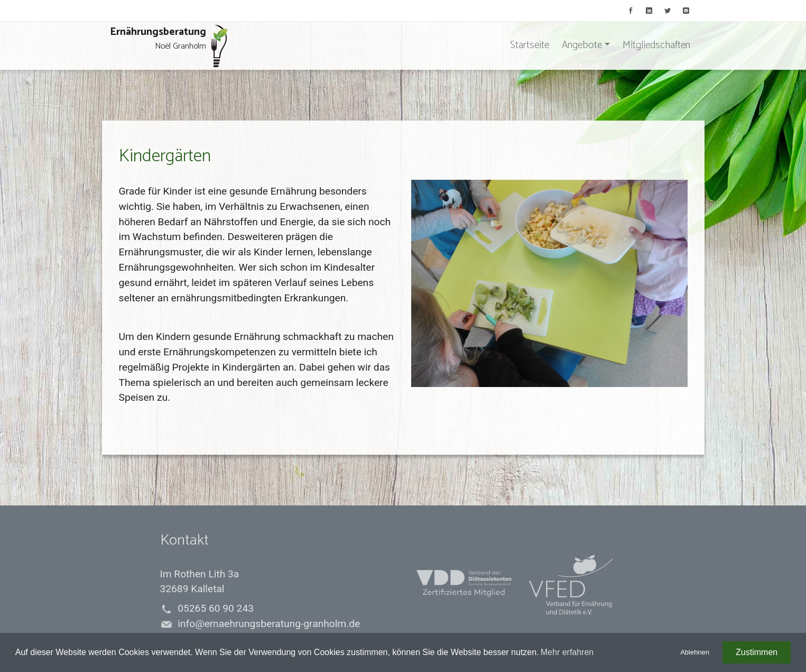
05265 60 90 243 (216, 608)
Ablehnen (695, 652)
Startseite (530, 45)
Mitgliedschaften (656, 45)
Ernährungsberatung (169, 45)
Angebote (582, 45)
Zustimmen (757, 652)
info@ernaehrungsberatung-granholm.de (269, 624)
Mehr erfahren (567, 652)
